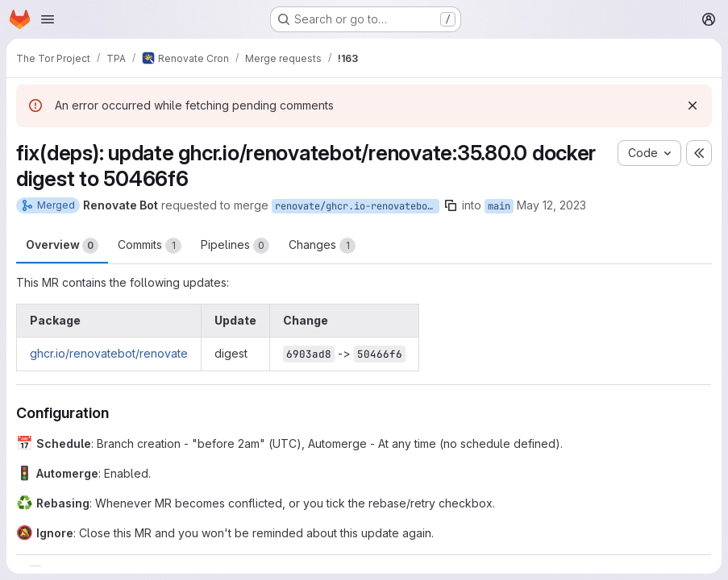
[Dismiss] (693, 106)
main (499, 206)
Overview (62, 246)
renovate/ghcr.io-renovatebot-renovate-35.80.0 (357, 206)
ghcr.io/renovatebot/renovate (109, 353)
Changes (322, 246)
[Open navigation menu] (48, 19)
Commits (150, 246)
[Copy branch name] (451, 205)
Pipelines (235, 246)
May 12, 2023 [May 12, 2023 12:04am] (551, 205)
